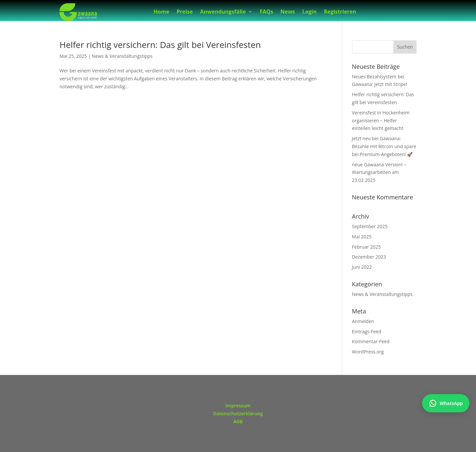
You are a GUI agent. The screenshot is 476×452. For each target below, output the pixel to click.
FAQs (267, 12)
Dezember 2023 (369, 257)
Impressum (238, 406)
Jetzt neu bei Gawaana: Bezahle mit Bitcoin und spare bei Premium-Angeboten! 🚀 (384, 146)
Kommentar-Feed (371, 341)
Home (161, 12)
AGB (238, 421)
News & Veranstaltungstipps (122, 56)
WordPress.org (368, 352)
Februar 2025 (366, 247)
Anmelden (363, 321)
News (288, 12)
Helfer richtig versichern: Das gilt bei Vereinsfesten (160, 45)
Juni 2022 (362, 267)
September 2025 (370, 226)
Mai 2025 (362, 237)
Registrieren (340, 12)
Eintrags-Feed (367, 331)
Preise (185, 12)
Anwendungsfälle (223, 12)
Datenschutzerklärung (238, 413)
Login (309, 12)
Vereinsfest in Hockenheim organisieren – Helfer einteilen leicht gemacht (381, 121)
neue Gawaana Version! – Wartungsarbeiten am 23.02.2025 (379, 172)
